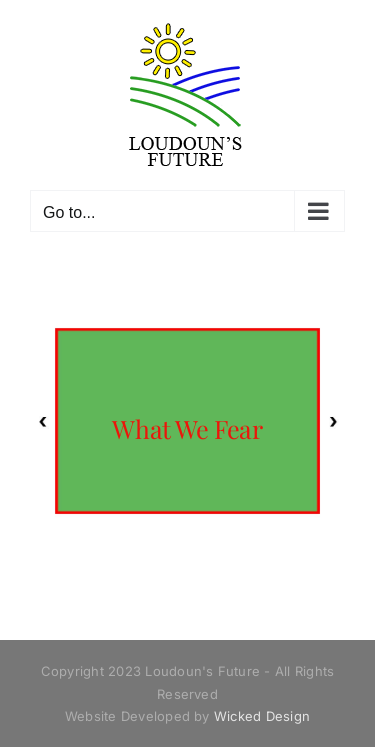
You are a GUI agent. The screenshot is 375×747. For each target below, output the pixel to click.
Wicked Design (262, 716)
